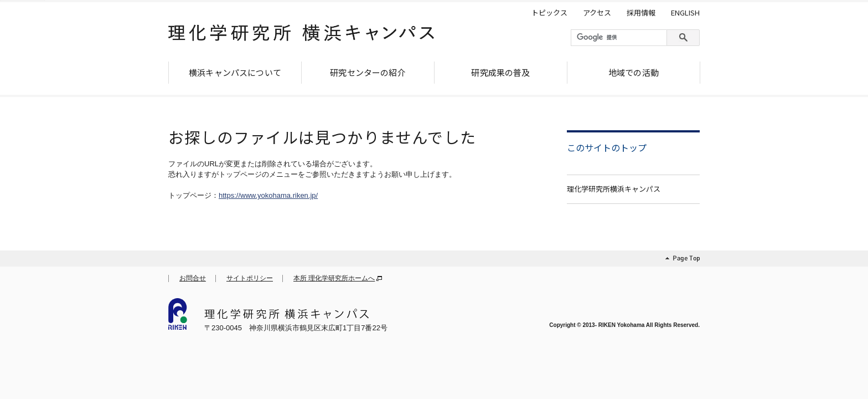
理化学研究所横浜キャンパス (614, 189)
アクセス (597, 13)
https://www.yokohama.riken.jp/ (268, 195)
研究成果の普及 (500, 72)
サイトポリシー (250, 278)
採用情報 (641, 13)
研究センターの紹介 (368, 72)
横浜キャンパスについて (235, 72)
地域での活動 (634, 72)
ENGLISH (685, 13)
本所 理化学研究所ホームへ (334, 278)
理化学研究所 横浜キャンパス (301, 37)
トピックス (549, 13)
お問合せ (193, 278)
